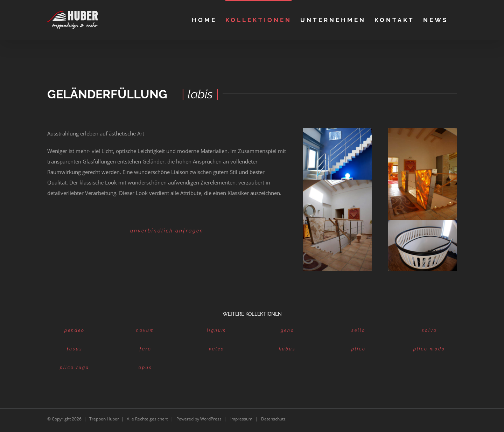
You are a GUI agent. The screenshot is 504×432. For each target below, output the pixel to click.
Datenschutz (273, 419)
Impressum (241, 419)
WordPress (211, 419)
